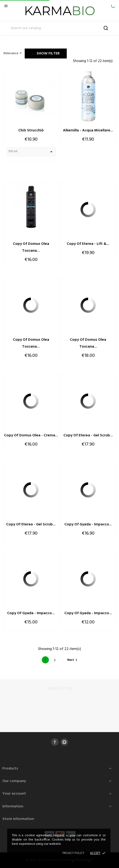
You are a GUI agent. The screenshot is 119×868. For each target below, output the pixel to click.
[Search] (59, 28)
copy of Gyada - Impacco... (88, 524)
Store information (18, 819)
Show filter (46, 54)
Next (73, 660)
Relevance (13, 53)
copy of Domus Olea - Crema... (31, 435)
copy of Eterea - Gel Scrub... (88, 435)
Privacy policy (73, 853)
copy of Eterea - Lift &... (88, 244)
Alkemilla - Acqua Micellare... (88, 130)
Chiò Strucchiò (31, 130)
